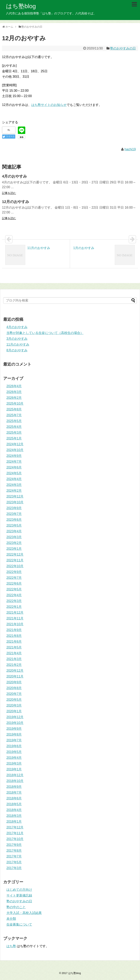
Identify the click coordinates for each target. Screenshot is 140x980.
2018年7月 (14, 793)
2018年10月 (15, 781)
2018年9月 (14, 787)
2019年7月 (14, 740)
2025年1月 (14, 438)
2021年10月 (15, 624)
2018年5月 (14, 804)
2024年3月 (14, 485)
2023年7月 (14, 514)
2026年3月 (14, 392)
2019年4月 (14, 758)
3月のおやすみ (17, 339)
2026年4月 (14, 386)
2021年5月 (14, 647)
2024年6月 (14, 467)
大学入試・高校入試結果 (24, 913)
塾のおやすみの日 (123, 48)
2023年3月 (14, 537)
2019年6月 (14, 746)
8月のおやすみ (17, 350)
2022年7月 (14, 578)
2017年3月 (14, 868)
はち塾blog (21, 6)
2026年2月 (14, 398)
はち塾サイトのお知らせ (49, 105)
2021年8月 (14, 636)
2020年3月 (14, 705)
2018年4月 (14, 810)
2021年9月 (14, 630)
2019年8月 (14, 734)
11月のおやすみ (18, 344)
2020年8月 (14, 688)
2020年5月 (14, 700)
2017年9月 (14, 845)
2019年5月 (14, 752)
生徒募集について (19, 924)
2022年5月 (14, 589)
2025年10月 (15, 404)
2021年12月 (15, 613)
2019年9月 (14, 729)
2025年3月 (14, 433)
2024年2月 (14, 491)
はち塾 (11, 946)
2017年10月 (15, 839)
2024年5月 (14, 473)
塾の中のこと (16, 907)
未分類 (11, 919)
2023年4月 (14, 531)
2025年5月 (14, 421)
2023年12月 (15, 496)
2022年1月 (14, 607)
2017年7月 (14, 856)
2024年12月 (15, 444)
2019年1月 (14, 769)
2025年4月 (14, 427)
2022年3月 (14, 601)
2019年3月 (14, 763)
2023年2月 (14, 543)
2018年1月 (14, 822)
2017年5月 (14, 862)
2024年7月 (14, 462)
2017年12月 (15, 827)
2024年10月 (15, 450)
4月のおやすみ (17, 327)
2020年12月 (15, 671)
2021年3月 (14, 659)
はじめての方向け (19, 890)
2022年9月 (14, 572)
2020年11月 (15, 676)
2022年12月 (15, 554)
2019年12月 (15, 717)
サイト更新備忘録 (19, 895)
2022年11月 (15, 560)
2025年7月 (14, 415)
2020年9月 (14, 682)
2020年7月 (14, 694)
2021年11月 (15, 618)
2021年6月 (14, 642)
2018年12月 (15, 775)
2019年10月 (15, 723)
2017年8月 (14, 851)
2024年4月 (14, 479)
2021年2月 (14, 665)
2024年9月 (14, 456)
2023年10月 (15, 502)
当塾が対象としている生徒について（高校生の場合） (45, 333)
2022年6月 (14, 583)
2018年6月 (14, 798)
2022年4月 (14, 595)
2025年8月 (14, 409)
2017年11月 (15, 833)
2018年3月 (14, 816)
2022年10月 (15, 566)
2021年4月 (14, 653)
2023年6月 (14, 520)
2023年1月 (14, 549)
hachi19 (130, 149)
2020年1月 (14, 711)
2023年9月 (14, 508)
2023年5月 (14, 525)
